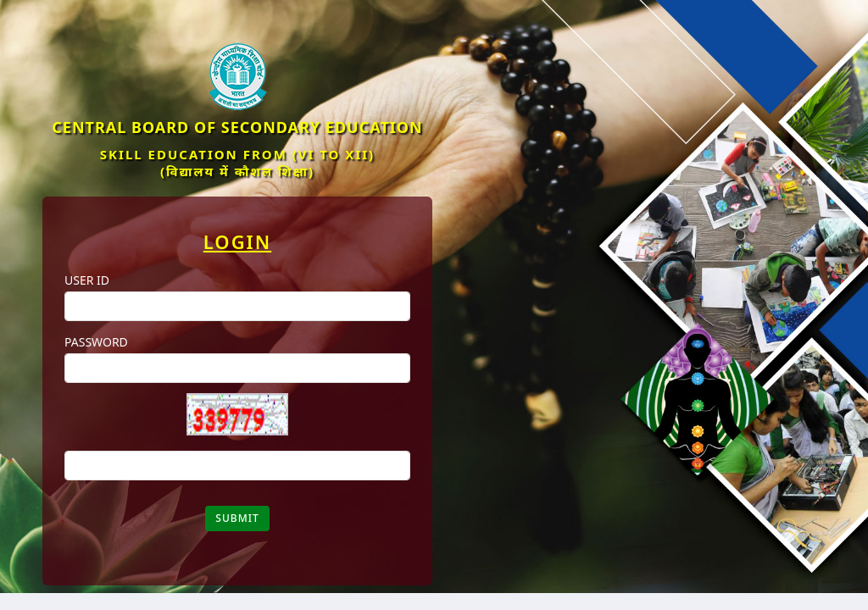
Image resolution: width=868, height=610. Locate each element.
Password (96, 342)
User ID (87, 280)
